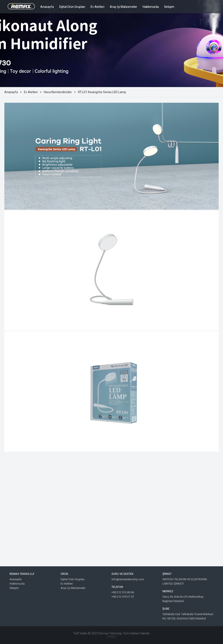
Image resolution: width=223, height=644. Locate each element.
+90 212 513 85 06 (123, 592)
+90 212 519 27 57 (123, 597)
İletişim (169, 7)
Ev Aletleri (97, 7)
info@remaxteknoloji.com (128, 579)
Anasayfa (47, 7)
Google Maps (111, 512)
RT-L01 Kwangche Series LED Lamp (102, 92)
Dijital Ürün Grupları (72, 7)
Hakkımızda (151, 7)
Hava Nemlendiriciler (58, 92)
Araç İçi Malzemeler (123, 7)
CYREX (111, 637)
